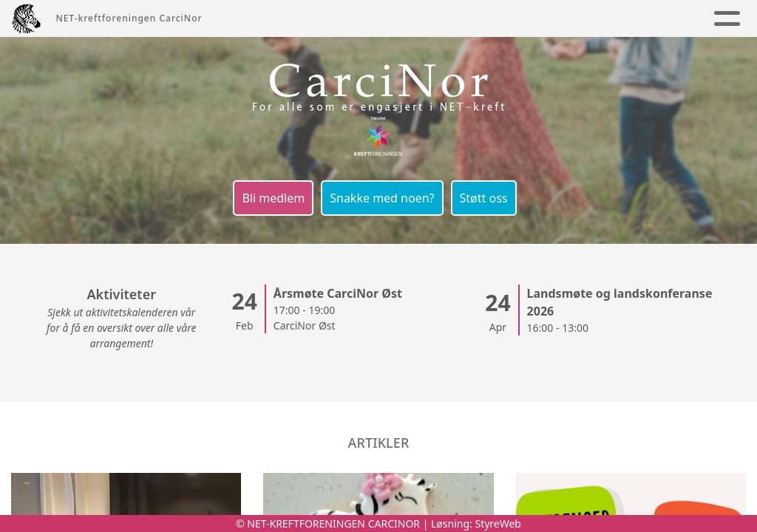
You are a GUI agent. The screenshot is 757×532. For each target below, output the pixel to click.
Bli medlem (273, 198)
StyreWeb (498, 524)
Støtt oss (484, 198)
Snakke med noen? (382, 198)
